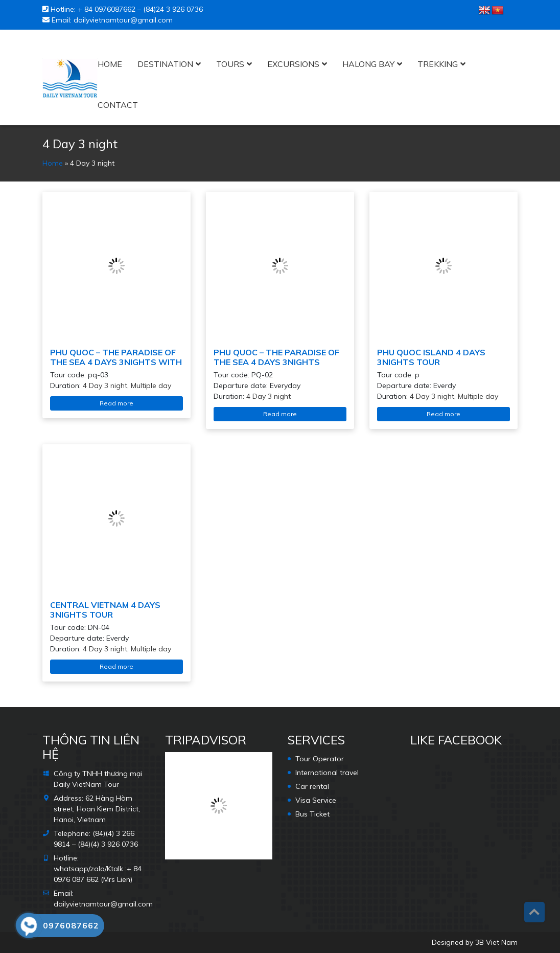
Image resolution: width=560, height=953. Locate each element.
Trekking (438, 64)
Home (110, 64)
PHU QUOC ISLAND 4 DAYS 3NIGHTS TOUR (431, 357)
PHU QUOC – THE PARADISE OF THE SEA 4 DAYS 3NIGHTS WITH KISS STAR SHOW (116, 362)
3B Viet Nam (496, 942)
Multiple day (151, 385)
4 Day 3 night (105, 385)
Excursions (293, 64)
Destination (165, 64)
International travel (327, 773)
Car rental (312, 786)
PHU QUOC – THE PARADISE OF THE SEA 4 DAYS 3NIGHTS (276, 357)
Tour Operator (320, 759)
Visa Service (316, 800)
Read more (116, 403)
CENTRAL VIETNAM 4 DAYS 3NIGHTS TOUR (105, 610)
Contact (118, 105)
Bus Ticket (312, 814)
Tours (230, 64)
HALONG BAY (368, 64)
